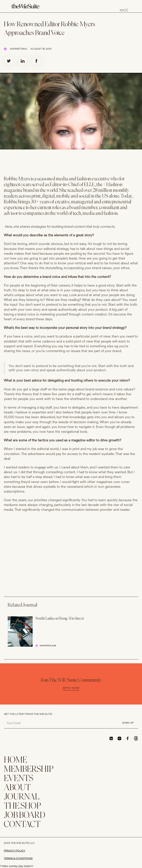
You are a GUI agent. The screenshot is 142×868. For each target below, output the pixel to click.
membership (29, 770)
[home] (25, 6)
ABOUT (17, 788)
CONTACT (22, 825)
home (15, 760)
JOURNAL (22, 797)
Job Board (25, 816)
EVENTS (19, 779)
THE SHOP (22, 806)
